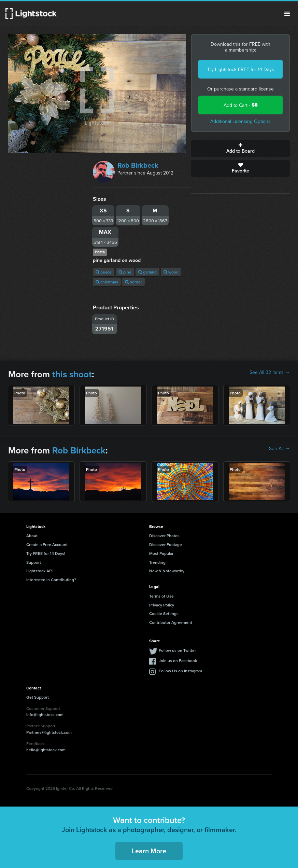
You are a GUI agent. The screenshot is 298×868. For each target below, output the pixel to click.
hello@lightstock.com (46, 750)
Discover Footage (166, 544)
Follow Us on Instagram (180, 671)
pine (125, 272)
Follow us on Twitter (177, 650)
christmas (107, 282)
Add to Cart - (241, 105)
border (133, 282)
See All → (279, 448)
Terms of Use (161, 596)
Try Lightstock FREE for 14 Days (241, 69)
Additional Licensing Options (240, 121)
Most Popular (161, 553)
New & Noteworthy (167, 571)
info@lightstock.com (45, 715)
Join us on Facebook (178, 661)
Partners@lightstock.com (49, 732)
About (32, 536)
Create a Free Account (47, 544)
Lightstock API (39, 571)
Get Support (38, 697)
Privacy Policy (162, 605)
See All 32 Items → (270, 372)
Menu (287, 14)
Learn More (149, 851)
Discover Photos (164, 536)
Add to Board (240, 149)
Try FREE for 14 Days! (46, 553)
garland (147, 272)
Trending (157, 562)
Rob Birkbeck (138, 165)
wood (171, 272)
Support (34, 562)
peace (104, 272)
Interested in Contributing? (51, 580)
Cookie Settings (164, 613)
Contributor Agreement (171, 622)
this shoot (72, 374)
